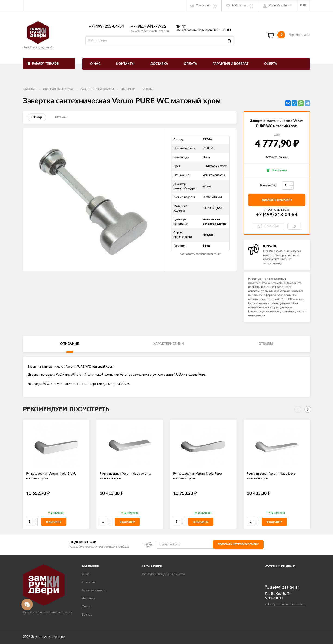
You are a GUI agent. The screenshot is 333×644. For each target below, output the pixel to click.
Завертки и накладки (97, 89)
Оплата (190, 64)
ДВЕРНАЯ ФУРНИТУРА (58, 89)
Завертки (128, 89)
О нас (95, 64)
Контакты (125, 64)
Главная (29, 89)
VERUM (148, 89)
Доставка (159, 64)
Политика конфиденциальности (163, 574)
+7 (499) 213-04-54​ (106, 27)
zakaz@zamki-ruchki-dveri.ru (150, 31)
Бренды (87, 615)
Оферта (271, 64)
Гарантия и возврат (231, 64)
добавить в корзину (277, 200)
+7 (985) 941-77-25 (148, 27)
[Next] (308, 409)
